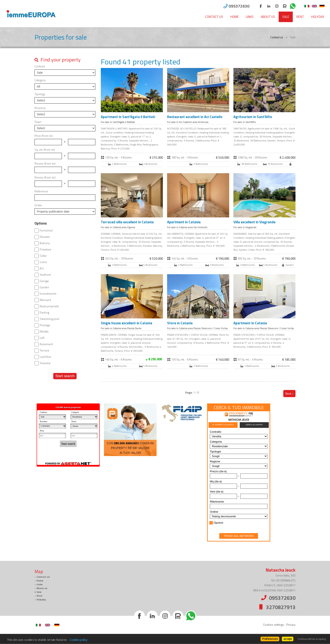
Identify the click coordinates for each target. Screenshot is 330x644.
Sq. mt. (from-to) (45, 150)
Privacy (291, 625)
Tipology (40, 94)
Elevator (45, 237)
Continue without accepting (312, 639)
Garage (44, 281)
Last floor (46, 357)
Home (234, 17)
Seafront (45, 275)
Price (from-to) (44, 136)
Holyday (318, 17)
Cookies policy (78, 640)
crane (43, 262)
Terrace (45, 350)
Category (40, 80)
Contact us (214, 17)
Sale (286, 17)
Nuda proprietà (49, 306)
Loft (42, 338)
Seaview (45, 363)
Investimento (48, 294)
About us (268, 17)
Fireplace (46, 249)
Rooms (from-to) (45, 164)
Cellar (43, 256)
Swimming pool (49, 319)
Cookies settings (273, 625)
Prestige (45, 325)
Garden (45, 287)
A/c (42, 268)
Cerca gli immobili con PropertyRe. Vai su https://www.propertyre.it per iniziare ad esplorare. (239, 472)
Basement (46, 344)
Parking (45, 313)
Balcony (45, 243)
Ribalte (44, 331)
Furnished (46, 230)
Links (250, 17)
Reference (41, 191)
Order (38, 205)
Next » (289, 393)
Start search (65, 376)
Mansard (45, 300)
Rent (300, 17)
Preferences (270, 639)
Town (38, 122)
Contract (40, 66)
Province (40, 108)
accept (288, 639)
